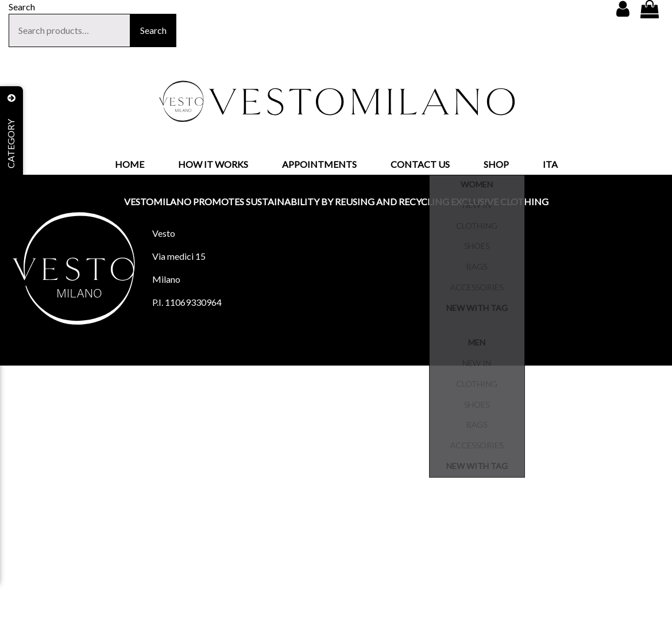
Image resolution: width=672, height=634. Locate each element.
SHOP (496, 164)
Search (153, 30)
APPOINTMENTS (319, 164)
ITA (550, 164)
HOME (130, 164)
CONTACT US (420, 164)
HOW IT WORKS (213, 164)
